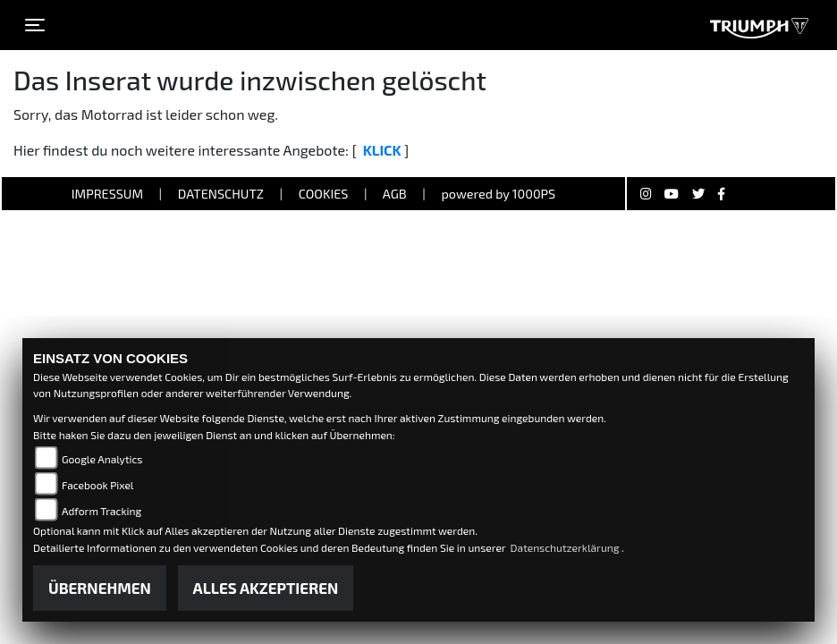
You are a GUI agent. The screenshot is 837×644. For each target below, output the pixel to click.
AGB (395, 194)
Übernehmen (100, 588)
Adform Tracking (101, 511)
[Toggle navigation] (35, 25)
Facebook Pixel (97, 485)
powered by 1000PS (498, 194)
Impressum (107, 194)
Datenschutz (221, 194)
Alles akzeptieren (266, 588)
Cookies (324, 194)
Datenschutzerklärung (566, 547)
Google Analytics (102, 459)
